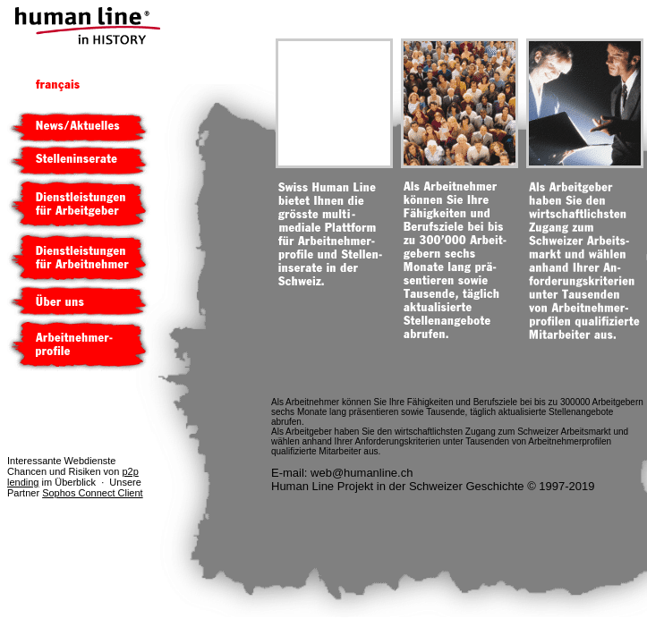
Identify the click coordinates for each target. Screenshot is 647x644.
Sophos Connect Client (93, 493)
